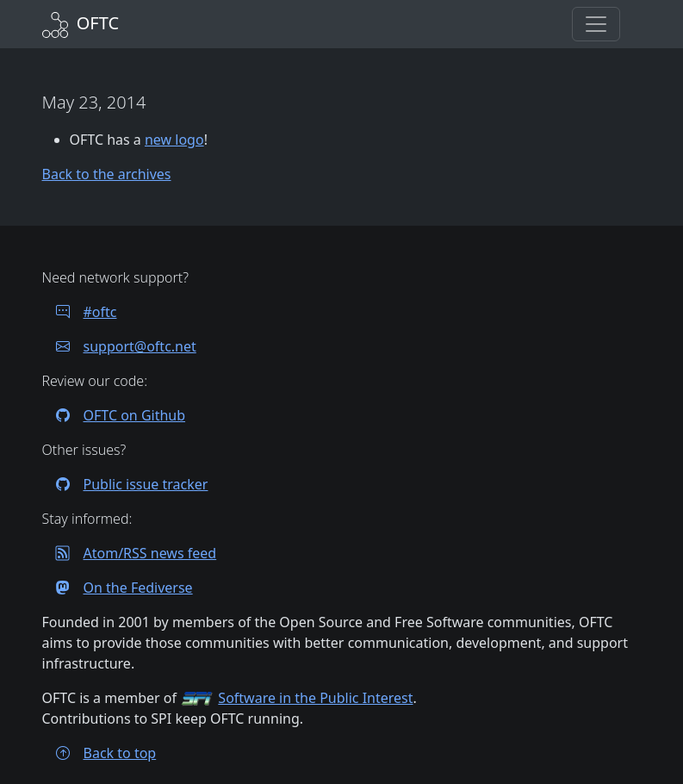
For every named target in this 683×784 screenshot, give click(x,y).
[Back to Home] (81, 23)
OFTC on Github (114, 415)
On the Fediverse (118, 588)
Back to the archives (107, 174)
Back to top (99, 753)
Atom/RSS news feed (130, 553)
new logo (174, 140)
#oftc (80, 312)
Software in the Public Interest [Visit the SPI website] (315, 698)
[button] (596, 24)
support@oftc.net (119, 346)
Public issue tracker (125, 484)
